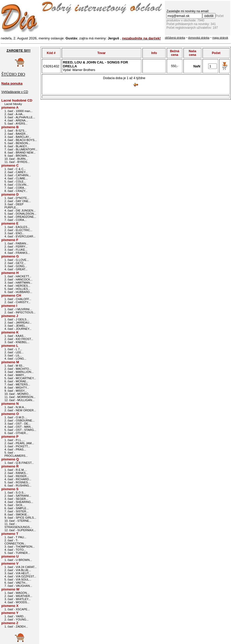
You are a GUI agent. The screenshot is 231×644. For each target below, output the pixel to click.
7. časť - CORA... (15, 188)
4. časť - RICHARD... (18, 479)
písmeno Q (10, 459)
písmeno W (10, 589)
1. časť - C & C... (15, 169)
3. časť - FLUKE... (16, 250)
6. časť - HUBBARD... (18, 292)
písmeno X (10, 606)
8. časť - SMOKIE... (17, 514)
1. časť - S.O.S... (15, 493)
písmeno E (10, 223)
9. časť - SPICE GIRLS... (20, 518)
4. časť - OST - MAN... (19, 427)
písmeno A (10, 107)
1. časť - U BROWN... (18, 560)
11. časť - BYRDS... (17, 162)
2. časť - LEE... (14, 352)
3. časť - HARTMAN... (18, 283)
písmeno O (10, 414)
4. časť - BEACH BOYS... (21, 140)
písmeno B (10, 127)
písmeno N (10, 404)
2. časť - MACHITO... (18, 369)
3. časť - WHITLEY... (18, 599)
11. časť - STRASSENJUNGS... (18, 525)
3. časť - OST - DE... (18, 424)
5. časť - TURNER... (17, 553)
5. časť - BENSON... (17, 143)
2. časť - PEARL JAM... (19, 443)
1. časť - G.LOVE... (17, 260)
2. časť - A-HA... (15, 114)
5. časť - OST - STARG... (20, 430)
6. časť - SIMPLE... (17, 508)
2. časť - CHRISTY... (17, 302)
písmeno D (10, 194)
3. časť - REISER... (17, 476)
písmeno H (10, 273)
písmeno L (10, 346)
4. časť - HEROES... (17, 286)
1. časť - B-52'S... (16, 131)
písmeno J (10, 316)
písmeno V (10, 563)
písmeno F (10, 240)
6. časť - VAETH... (16, 583)
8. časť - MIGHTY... (17, 388)
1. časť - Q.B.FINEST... (19, 463)
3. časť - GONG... (16, 266)
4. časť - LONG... (15, 359)
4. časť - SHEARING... (19, 502)
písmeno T (10, 534)
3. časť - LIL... (13, 355)
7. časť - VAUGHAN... (18, 586)
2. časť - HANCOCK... (18, 279)
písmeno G (10, 256)
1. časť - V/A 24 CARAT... (21, 567)
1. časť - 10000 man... (18, 111)
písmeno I (9, 306)
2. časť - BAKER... (16, 134)
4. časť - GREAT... (16, 269)
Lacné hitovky (13, 104)
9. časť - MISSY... (16, 391)
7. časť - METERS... (17, 384)
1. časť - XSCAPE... (17, 609)
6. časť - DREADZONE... (20, 217)
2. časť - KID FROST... (19, 339)
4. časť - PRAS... (15, 449)
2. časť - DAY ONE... (18, 201)
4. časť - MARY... (15, 375)
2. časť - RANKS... (16, 473)
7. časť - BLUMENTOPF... (21, 149)
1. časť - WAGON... (17, 593)
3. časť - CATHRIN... (18, 175)
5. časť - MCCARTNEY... (20, 378)
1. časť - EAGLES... (17, 227)
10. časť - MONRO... (18, 394)
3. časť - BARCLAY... (18, 137)
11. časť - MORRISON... (20, 397)
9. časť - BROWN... (17, 156)
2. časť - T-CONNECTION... (15, 542)
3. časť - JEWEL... (16, 326)
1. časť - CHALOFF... (18, 299)
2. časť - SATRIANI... (18, 496)
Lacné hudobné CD (17, 100)
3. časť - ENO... (14, 233)
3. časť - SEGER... (16, 499)
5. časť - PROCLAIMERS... (16, 454)
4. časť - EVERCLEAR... (20, 236)
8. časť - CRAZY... (16, 191)
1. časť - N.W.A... (15, 407)
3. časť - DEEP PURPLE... (14, 206)
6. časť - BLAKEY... (17, 146)
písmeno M (10, 362)
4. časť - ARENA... (16, 120)
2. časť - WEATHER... (18, 596)
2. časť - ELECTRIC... (18, 230)
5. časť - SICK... (15, 505)
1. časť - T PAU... (15, 537)
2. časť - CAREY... (16, 172)
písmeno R (10, 466)
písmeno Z (10, 623)
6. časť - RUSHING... (18, 485)
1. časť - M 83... (15, 366)
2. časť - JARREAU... (18, 323)
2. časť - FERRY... (16, 247)
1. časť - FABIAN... (16, 243)
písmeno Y (10, 613)
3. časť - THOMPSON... (20, 547)
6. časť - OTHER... (16, 433)
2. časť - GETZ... (15, 263)
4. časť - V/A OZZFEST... (20, 576)
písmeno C (10, 165)
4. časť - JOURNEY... (18, 329)
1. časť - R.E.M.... (16, 470)
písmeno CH (11, 295)
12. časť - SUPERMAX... (20, 530)
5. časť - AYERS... (16, 124)
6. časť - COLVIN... (17, 185)
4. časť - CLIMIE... (16, 178)
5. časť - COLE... (15, 182)
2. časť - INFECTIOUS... (20, 312)
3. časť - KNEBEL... (17, 342)
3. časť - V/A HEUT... (18, 573)
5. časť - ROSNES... (17, 482)
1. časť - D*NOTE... (17, 198)
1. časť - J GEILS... (17, 319)
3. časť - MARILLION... (19, 372)
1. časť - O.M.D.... (16, 417)
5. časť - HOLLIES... (17, 289)
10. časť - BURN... (16, 159)
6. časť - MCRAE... (16, 381)
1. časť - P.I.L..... (15, 440)
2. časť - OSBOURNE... (19, 420)
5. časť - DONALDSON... (20, 214)
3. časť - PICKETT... (17, 446)
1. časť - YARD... (15, 616)
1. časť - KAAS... (15, 336)
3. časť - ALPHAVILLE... (20, 117)
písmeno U (10, 556)
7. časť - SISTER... (16, 511)
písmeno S (10, 489)
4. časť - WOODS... (17, 602)
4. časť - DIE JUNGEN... (20, 210)
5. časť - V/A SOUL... (18, 579)
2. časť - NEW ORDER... (20, 410)
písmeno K (10, 332)
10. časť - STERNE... (18, 521)
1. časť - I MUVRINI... (18, 309)
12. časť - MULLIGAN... (19, 400)
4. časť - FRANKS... (17, 253)
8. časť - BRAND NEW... (20, 153)
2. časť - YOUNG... (17, 619)
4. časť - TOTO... (15, 550)
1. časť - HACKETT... (18, 276)
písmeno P (10, 437)
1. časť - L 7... (13, 349)
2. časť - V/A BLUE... (18, 570)
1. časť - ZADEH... (16, 627)
